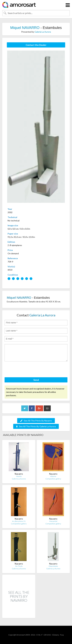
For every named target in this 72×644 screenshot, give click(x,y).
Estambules (53, 566)
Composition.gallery (53, 479)
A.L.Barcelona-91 (19, 521)
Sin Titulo (19, 566)
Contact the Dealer (36, 45)
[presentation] (28, 370)
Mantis (19, 476)
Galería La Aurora (43, 32)
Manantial (53, 521)
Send (36, 380)
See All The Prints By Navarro (36, 421)
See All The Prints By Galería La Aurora (36, 426)
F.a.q (62, 635)
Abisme (53, 476)
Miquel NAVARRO (25, 28)
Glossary (56, 635)
